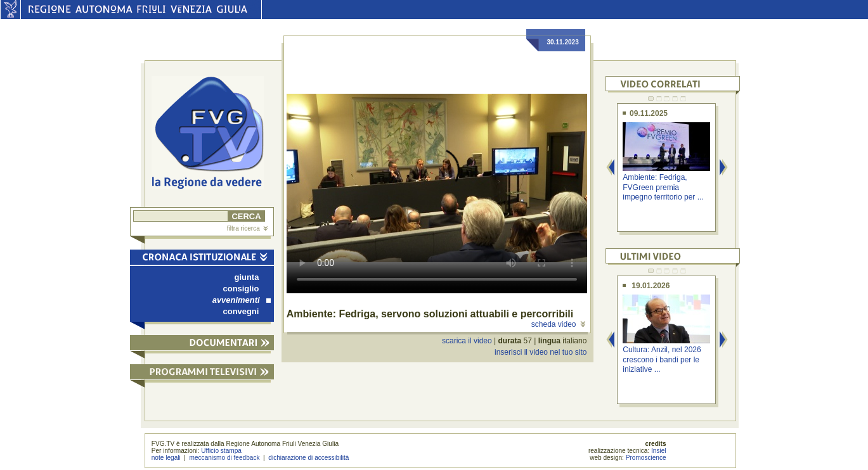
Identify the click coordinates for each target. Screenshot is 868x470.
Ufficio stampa (221, 451)
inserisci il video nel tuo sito (541, 352)
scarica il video (467, 341)
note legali (166, 458)
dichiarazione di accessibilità (308, 458)
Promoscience (646, 458)
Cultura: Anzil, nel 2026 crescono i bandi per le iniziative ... (662, 359)
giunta (247, 277)
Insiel (659, 451)
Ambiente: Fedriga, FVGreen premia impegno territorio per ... (663, 187)
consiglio (241, 289)
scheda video (558, 324)
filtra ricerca (247, 228)
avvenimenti (242, 300)
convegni (241, 311)
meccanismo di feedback (225, 458)
